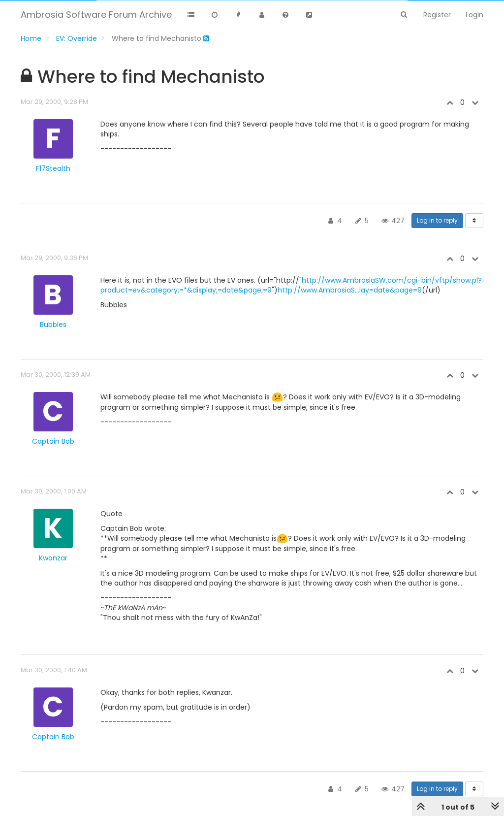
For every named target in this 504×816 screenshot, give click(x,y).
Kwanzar (53, 558)
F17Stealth (53, 168)
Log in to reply (437, 220)
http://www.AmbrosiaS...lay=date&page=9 (350, 290)
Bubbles (53, 325)
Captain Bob (53, 441)
